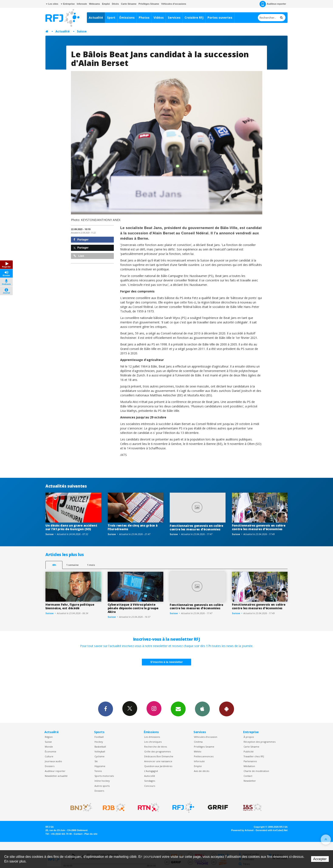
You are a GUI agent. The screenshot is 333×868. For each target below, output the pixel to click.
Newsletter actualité (56, 776)
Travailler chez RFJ (254, 756)
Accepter (320, 859)
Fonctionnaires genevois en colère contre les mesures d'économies (196, 527)
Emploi (106, 4)
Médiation (249, 766)
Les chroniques (153, 742)
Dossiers (50, 766)
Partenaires (250, 761)
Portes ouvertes (220, 17)
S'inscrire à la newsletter (166, 662)
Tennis (98, 771)
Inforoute (82, 4)
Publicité (249, 751)
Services (174, 17)
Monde (49, 747)
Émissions (127, 17)
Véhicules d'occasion (206, 737)
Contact (248, 776)
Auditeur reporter (55, 771)
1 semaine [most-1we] (72, 565)
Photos (144, 17)
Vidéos (159, 17)
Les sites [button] (52, 4)
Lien (79, 256)
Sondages (150, 781)
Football (99, 737)
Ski (96, 761)
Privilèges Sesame (204, 747)
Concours (150, 786)
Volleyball (100, 751)
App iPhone (202, 709)
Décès (115, 4)
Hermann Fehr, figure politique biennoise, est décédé (70, 606)
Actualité (96, 17)
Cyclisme (99, 756)
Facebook (106, 709)
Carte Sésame (129, 4)
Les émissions (152, 737)
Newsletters (178, 709)
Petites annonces (204, 756)
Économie (51, 751)
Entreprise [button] (68, 4)
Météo (198, 751)
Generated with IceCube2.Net (272, 830)
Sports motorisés (104, 776)
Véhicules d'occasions (174, 4)
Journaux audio (53, 761)
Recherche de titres (156, 747)
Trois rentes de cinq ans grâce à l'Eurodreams (133, 527)
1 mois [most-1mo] (91, 565)
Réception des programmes (260, 742)
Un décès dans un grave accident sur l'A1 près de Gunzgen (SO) (71, 527)
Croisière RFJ (194, 17)
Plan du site (91, 834)
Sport (111, 17)
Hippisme (100, 766)
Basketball (100, 747)
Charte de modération (256, 771)
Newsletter (250, 781)
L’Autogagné (151, 771)
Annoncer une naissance (158, 761)
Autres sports (102, 786)
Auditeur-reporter (273, 4)
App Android (227, 709)
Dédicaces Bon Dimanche (159, 756)
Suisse (82, 31)
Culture (49, 756)
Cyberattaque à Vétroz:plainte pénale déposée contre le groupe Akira (133, 608)
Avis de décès (202, 771)
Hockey (99, 742)
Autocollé (150, 776)
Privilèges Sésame (149, 4)
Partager (81, 240)
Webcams (94, 4)
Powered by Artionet (242, 830)
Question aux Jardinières (158, 766)
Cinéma (198, 742)
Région (49, 737)
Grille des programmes (157, 751)
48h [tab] (54, 565)
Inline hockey (102, 781)
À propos (249, 737)
